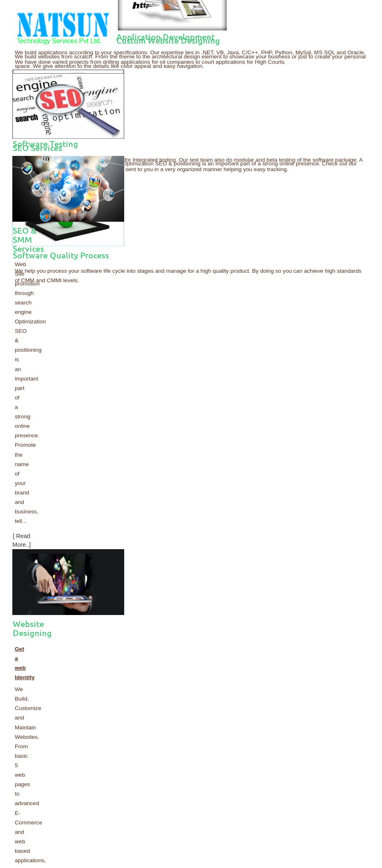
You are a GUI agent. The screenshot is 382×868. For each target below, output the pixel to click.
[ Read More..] (22, 540)
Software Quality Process (61, 255)
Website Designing (32, 628)
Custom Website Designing (168, 41)
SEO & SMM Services (28, 240)
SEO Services (37, 148)
